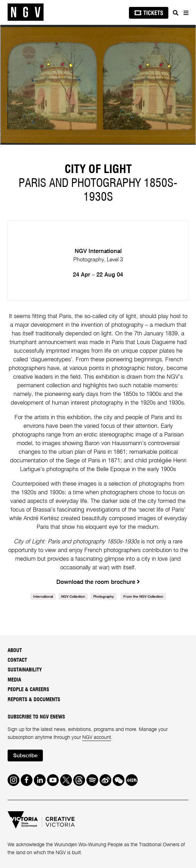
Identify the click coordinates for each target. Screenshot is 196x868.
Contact (17, 660)
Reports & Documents (34, 700)
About (15, 650)
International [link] (43, 597)
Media (14, 680)
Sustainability (25, 670)
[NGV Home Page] (26, 12)
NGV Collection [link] (73, 597)
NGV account (97, 738)
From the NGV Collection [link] (143, 597)
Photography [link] (104, 597)
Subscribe (25, 756)
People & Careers (28, 690)
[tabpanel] (98, 85)
